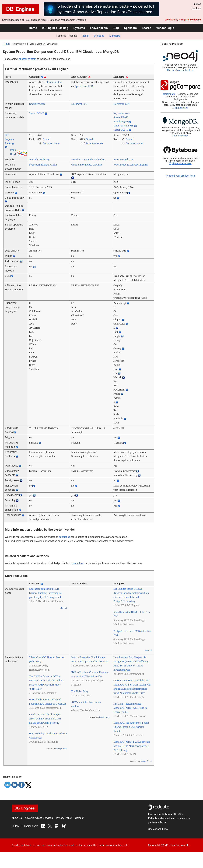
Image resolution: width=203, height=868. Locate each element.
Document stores (51, 143)
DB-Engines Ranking (55, 28)
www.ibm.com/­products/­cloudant (88, 159)
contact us (65, 537)
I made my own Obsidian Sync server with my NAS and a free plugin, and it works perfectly (45, 719)
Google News (62, 749)
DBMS (6, 44)
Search (146, 28)
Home (33, 28)
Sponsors (130, 28)
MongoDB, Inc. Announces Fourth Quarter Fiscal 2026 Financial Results (131, 727)
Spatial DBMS (37, 113)
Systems (79, 28)
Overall (46, 139)
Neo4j (85, 36)
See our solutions (158, 829)
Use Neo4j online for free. (180, 70)
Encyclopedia (99, 28)
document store (54, 82)
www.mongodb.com (124, 159)
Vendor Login (165, 28)
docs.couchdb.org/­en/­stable (43, 165)
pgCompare (169, 94)
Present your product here (180, 176)
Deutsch (196, 8)
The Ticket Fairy (80, 691)
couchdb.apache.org (39, 159)
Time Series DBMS (123, 126)
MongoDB (115, 36)
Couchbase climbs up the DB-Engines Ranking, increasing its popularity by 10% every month (45, 593)
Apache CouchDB (84, 86)
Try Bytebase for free (180, 164)
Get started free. (180, 136)
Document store (37, 104)
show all (64, 608)
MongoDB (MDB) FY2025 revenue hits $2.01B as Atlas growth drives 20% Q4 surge (132, 746)
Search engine (121, 121)
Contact (79, 818)
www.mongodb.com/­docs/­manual (131, 165)
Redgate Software (190, 20)
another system (28, 59)
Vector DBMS (121, 130)
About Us (17, 818)
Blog (116, 28)
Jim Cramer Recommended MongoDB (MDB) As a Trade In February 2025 (130, 708)
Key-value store (122, 113)
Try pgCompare (180, 108)
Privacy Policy (64, 818)
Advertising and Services (39, 818)
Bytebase (99, 36)
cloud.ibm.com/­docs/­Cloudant (87, 165)
